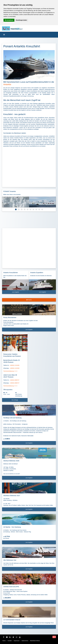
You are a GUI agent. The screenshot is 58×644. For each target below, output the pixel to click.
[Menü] (4, 35)
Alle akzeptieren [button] (9, 20)
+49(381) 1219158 (14, 365)
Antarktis (7, 84)
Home (29, 300)
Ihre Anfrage (15, 400)
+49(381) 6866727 (14, 380)
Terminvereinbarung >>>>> (10, 371)
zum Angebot (20, 293)
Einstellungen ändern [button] (21, 20)
